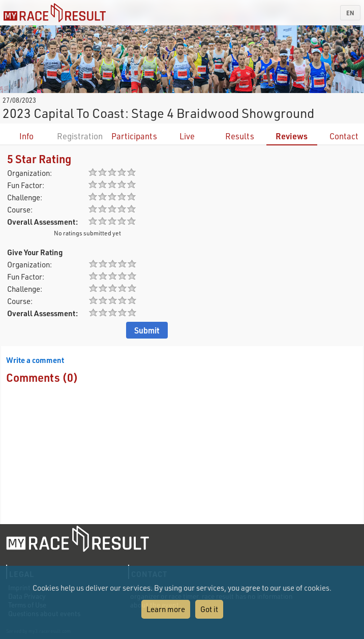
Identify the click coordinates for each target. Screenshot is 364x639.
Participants (134, 136)
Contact (344, 136)
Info (26, 136)
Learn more (166, 609)
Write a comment (35, 360)
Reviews (292, 136)
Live (187, 136)
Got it (209, 609)
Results (240, 136)
